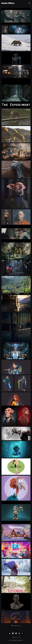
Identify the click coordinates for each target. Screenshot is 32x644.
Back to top (16, 637)
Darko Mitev (8, 3)
